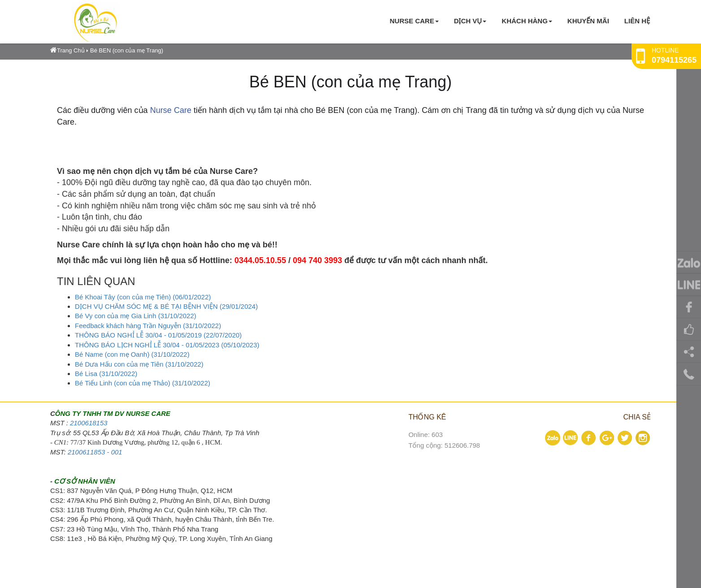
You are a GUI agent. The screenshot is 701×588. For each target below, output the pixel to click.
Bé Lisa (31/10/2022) (106, 374)
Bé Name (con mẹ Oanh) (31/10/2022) (132, 354)
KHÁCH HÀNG (527, 21)
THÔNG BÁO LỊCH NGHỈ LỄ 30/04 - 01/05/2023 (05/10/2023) (167, 345)
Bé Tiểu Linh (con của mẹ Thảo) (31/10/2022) (143, 383)
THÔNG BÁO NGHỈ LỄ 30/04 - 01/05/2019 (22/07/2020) (158, 335)
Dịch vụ (470, 21)
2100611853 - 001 (95, 452)
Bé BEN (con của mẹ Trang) (127, 50)
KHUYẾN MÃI (588, 21)
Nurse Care (414, 21)
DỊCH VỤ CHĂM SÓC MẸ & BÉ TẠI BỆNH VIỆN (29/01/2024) (166, 306)
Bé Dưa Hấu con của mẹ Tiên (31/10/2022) (139, 364)
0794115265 (674, 60)
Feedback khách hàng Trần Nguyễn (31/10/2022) (148, 326)
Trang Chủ (67, 50)
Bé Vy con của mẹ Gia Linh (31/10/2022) (136, 316)
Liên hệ (637, 21)
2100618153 (89, 423)
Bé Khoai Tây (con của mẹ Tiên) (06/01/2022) (143, 297)
